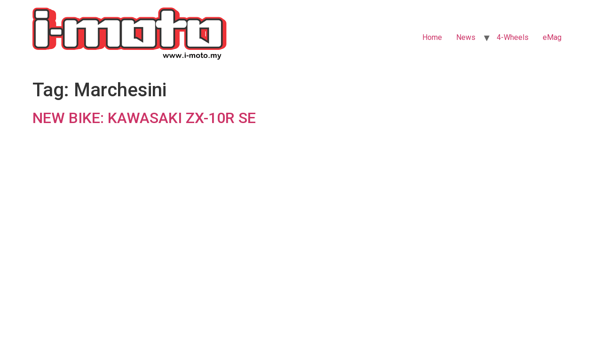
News (466, 37)
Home (432, 37)
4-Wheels (513, 37)
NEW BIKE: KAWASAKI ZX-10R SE (144, 118)
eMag (552, 37)
